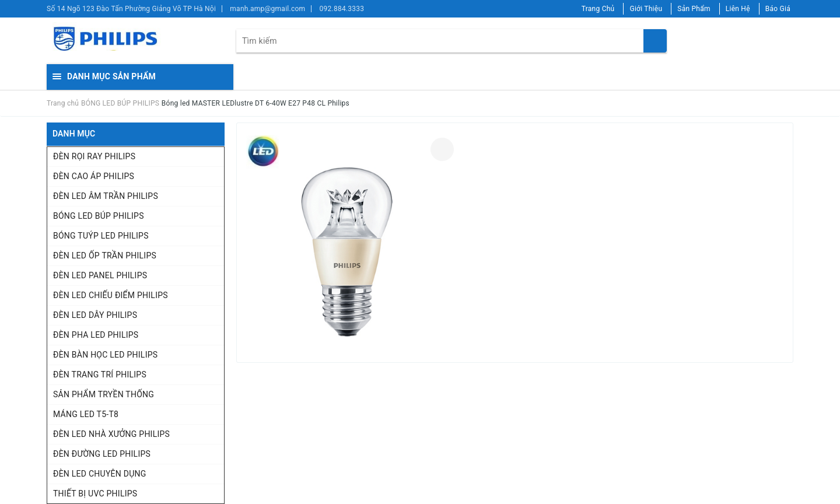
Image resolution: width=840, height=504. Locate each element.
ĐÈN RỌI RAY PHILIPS (94, 156)
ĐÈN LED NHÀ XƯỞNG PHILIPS (111, 434)
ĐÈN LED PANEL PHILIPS (100, 275)
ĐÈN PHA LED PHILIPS (96, 335)
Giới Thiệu (646, 9)
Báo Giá (778, 9)
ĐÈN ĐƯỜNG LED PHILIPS (102, 454)
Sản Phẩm (694, 9)
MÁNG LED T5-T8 (86, 414)
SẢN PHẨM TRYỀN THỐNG (104, 394)
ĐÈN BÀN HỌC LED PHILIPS (105, 355)
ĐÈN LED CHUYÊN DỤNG (100, 474)
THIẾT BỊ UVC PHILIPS (95, 494)
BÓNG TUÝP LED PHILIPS (101, 236)
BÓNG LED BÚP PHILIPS (99, 216)
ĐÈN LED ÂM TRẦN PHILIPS (106, 196)
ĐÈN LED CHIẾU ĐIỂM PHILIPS (111, 295)
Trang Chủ (598, 9)
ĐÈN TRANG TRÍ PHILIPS (100, 374)
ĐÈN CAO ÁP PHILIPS (94, 176)
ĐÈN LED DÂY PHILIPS (95, 315)
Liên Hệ (738, 9)
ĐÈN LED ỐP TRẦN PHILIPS (105, 256)
